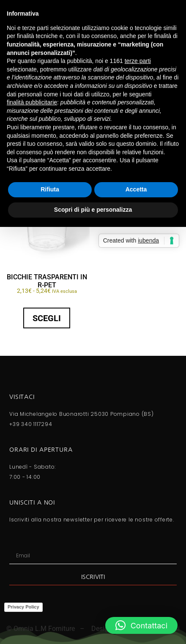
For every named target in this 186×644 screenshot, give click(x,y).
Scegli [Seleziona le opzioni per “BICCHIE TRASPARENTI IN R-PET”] (47, 318)
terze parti (138, 61)
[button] (141, 625)
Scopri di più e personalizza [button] (93, 210)
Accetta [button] (136, 189)
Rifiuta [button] (50, 189)
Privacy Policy (23, 607)
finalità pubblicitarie (32, 102)
